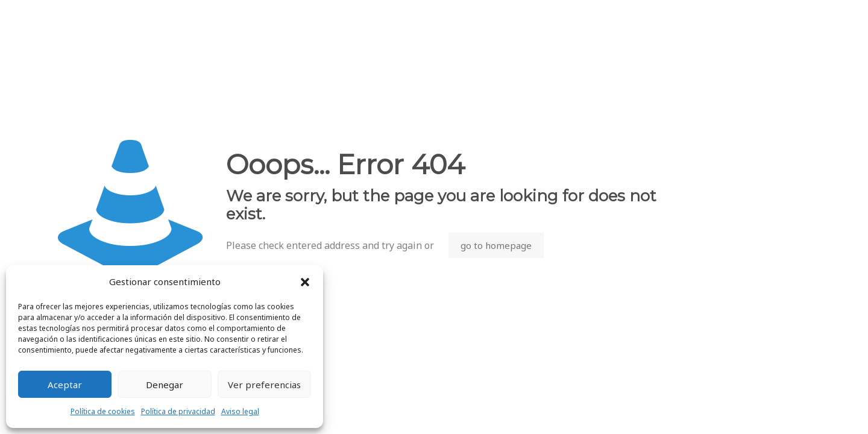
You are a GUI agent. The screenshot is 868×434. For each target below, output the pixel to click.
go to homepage (496, 245)
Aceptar (65, 385)
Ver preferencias (264, 385)
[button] (305, 282)
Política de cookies (103, 411)
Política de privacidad (178, 411)
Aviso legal (240, 411)
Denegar (165, 385)
